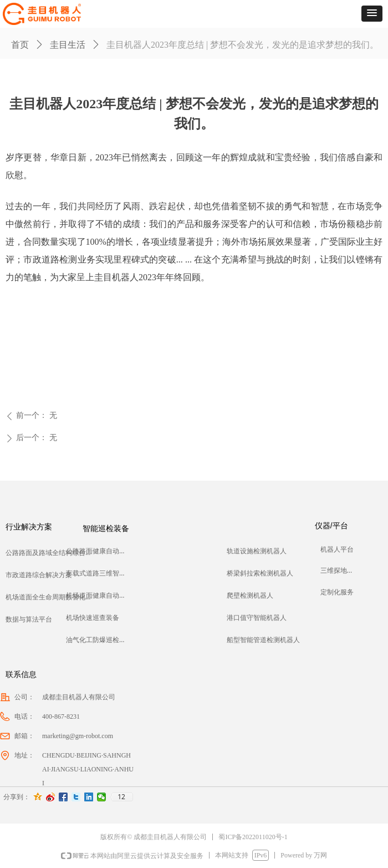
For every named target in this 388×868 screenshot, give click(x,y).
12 (121, 797)
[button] (372, 14)
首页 (20, 45)
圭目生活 (68, 45)
